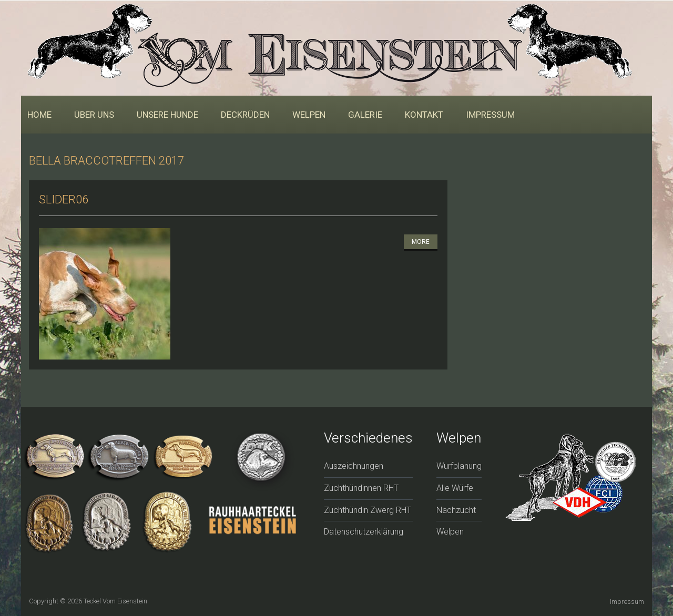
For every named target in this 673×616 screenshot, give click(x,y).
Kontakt (424, 115)
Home (39, 115)
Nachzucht (456, 510)
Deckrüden (245, 115)
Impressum (490, 115)
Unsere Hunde (167, 115)
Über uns (94, 115)
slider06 (64, 199)
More (421, 242)
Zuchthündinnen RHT (361, 488)
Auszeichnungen (354, 466)
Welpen (309, 115)
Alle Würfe (455, 488)
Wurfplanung (459, 466)
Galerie (365, 115)
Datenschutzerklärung (364, 532)
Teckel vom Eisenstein (115, 601)
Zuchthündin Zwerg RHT (368, 510)
